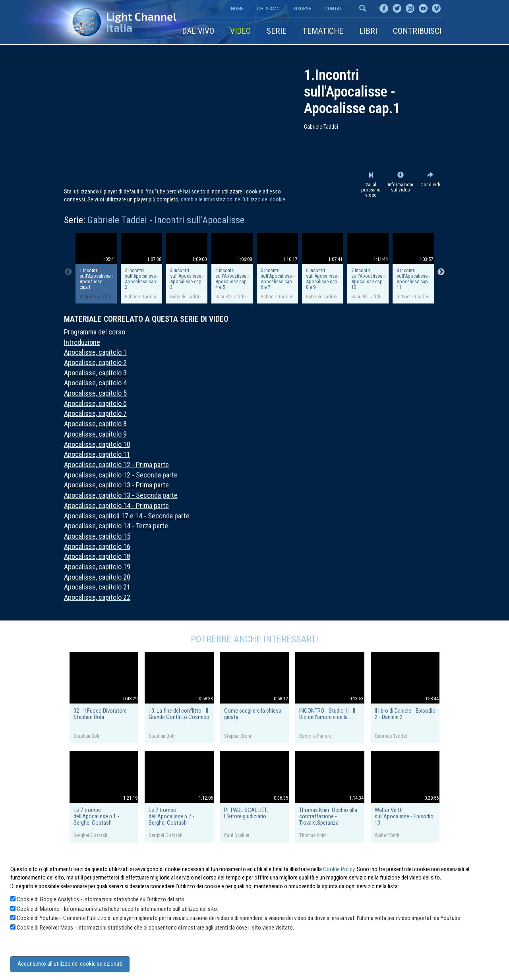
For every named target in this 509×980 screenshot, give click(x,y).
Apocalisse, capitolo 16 (97, 546)
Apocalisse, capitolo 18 (97, 556)
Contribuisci (417, 31)
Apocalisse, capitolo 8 (95, 424)
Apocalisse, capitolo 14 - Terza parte (116, 526)
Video (240, 31)
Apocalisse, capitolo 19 (97, 567)
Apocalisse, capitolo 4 (95, 383)
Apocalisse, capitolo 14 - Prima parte (116, 505)
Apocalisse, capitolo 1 (95, 352)
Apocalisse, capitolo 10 (97, 444)
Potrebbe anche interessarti (254, 639)
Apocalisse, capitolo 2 (95, 362)
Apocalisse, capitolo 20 (97, 577)
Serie (277, 31)
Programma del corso (95, 332)
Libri (368, 31)
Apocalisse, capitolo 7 (95, 413)
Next (441, 272)
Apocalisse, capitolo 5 (95, 393)
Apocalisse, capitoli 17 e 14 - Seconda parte (127, 516)
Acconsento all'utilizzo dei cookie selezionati (70, 964)
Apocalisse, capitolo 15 (97, 536)
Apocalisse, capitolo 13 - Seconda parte (121, 495)
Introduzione (82, 342)
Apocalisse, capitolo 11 (97, 454)
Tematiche (323, 31)
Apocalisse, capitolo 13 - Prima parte (116, 485)
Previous (68, 272)
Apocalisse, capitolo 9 (95, 434)
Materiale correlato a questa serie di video (146, 319)
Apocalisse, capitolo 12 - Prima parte (116, 465)
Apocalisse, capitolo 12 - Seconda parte (121, 475)
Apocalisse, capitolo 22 (97, 597)
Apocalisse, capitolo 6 (95, 403)
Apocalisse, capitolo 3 (95, 373)
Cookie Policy (339, 869)
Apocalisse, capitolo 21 (97, 587)
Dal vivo (198, 31)
